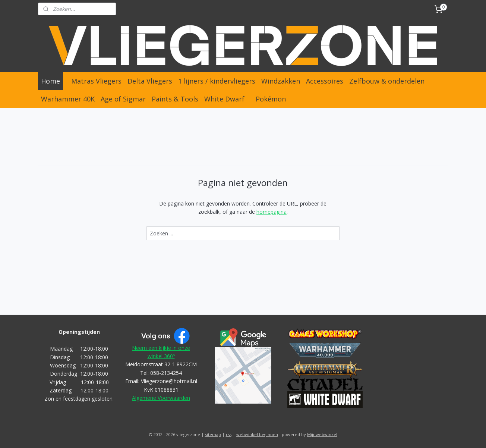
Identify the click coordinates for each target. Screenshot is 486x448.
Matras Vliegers (96, 81)
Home (51, 81)
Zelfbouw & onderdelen (387, 81)
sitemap (213, 434)
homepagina (272, 212)
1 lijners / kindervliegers (217, 81)
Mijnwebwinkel (322, 434)
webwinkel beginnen (257, 434)
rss (229, 434)
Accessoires (325, 81)
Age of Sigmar (123, 99)
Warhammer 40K (68, 99)
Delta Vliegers (150, 81)
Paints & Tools (175, 99)
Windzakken (281, 81)
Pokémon (271, 99)
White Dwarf (224, 99)
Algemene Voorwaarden (161, 398)
